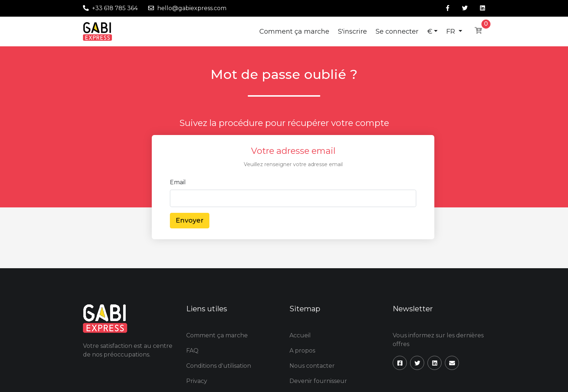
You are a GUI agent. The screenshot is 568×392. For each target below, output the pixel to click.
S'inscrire (352, 31)
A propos (302, 351)
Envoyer (190, 220)
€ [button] (430, 31)
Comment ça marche (294, 31)
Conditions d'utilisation (219, 366)
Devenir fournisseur (318, 381)
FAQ (192, 351)
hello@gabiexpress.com (192, 8)
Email (178, 182)
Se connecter (397, 31)
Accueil (300, 335)
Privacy (197, 381)
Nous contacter (312, 366)
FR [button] (452, 31)
